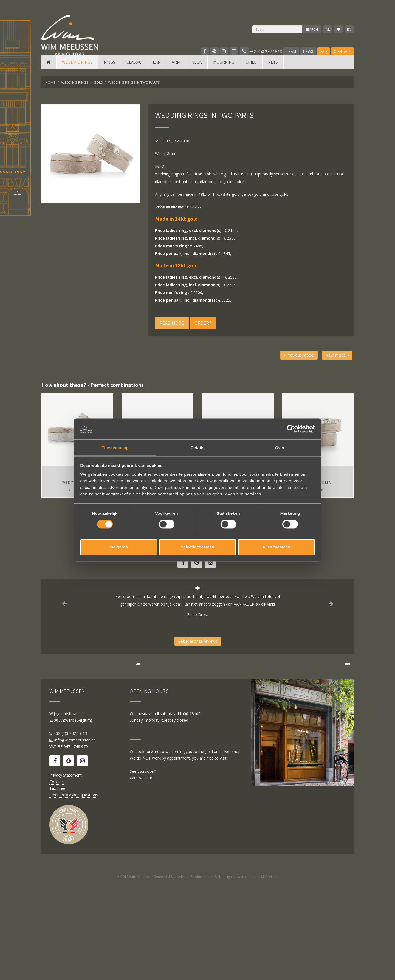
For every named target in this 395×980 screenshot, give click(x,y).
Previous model (299, 355)
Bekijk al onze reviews (198, 641)
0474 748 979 (76, 844)
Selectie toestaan (198, 547)
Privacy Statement (66, 872)
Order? (203, 323)
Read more (172, 323)
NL (326, 29)
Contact (342, 51)
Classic (134, 69)
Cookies (57, 879)
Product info (200, 974)
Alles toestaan (276, 547)
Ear (157, 69)
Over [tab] (280, 447)
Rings (109, 69)
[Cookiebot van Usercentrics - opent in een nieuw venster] (291, 429)
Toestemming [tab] (115, 447)
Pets (273, 69)
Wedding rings (77, 69)
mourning (224, 69)
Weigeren (119, 547)
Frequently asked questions (74, 892)
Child (251, 69)
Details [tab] (198, 447)
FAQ (324, 51)
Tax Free (57, 885)
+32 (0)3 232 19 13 (261, 51)
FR (338, 29)
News (308, 51)
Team (291, 51)
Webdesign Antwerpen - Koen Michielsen (246, 974)
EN (349, 29)
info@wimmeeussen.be (75, 837)
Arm (176, 69)
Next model (337, 355)
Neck (197, 69)
